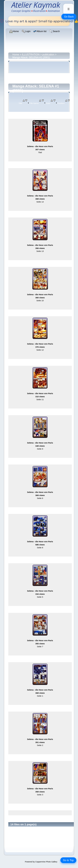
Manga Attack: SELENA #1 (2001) (31, 57)
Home (16, 55)
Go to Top (68, 860)
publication (48, 55)
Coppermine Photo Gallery (46, 862)
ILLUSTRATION (31, 55)
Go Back (69, 17)
